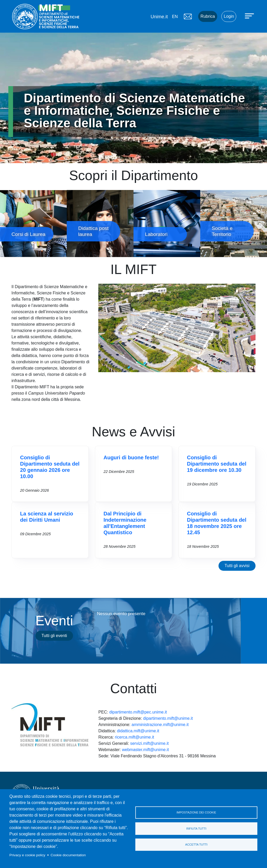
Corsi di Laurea (33, 224)
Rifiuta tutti (196, 829)
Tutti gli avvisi (237, 566)
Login (229, 16)
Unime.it (159, 17)
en (175, 17)
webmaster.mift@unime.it (145, 750)
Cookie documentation (68, 855)
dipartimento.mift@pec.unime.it (138, 712)
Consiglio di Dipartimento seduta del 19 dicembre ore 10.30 (217, 464)
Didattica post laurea (100, 224)
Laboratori (167, 224)
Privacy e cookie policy (27, 855)
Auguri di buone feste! (131, 457)
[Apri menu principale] (250, 16)
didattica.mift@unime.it (138, 731)
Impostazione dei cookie (196, 812)
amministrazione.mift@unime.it (160, 725)
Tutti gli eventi (54, 636)
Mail (188, 16)
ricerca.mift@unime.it (134, 737)
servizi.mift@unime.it (149, 743)
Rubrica (208, 16)
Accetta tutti (196, 845)
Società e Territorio (234, 224)
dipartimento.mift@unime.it (168, 718)
